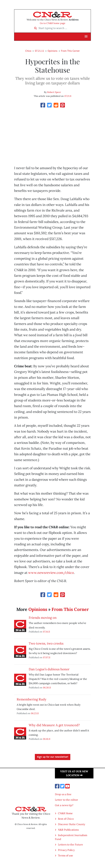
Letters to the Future (70, 844)
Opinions (53, 51)
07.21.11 (39, 51)
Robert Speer (54, 92)
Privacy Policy (66, 850)
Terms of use (66, 855)
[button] (86, 37)
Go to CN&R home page (53, 23)
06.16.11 (47, 739)
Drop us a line (63, 794)
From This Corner (70, 51)
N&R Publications (68, 830)
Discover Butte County (72, 824)
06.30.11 (47, 687)
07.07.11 (47, 657)
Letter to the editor (66, 800)
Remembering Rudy (32, 699)
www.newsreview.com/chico (51, 573)
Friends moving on (43, 618)
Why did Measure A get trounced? (54, 725)
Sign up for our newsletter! (53, 757)
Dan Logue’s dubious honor (49, 669)
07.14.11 (46, 632)
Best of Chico (66, 819)
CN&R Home (65, 813)
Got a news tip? (64, 805)
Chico (28, 51)
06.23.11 (35, 713)
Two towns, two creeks (46, 643)
